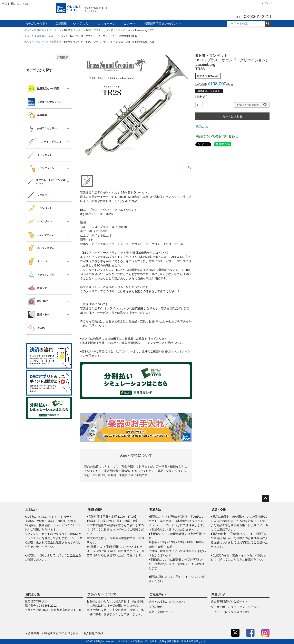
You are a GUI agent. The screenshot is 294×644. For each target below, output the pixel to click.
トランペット (54, 30)
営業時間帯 (95, 510)
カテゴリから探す (37, 24)
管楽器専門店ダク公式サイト (163, 24)
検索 (268, 24)
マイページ (106, 24)
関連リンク (219, 594)
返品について (204, 127)
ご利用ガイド (158, 594)
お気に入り (82, 24)
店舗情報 (61, 24)
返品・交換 (219, 510)
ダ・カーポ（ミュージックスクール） (235, 607)
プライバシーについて (102, 594)
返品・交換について (161, 612)
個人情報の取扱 (93, 633)
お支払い (31, 510)
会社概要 (33, 633)
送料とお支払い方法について (167, 602)
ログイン (267, 3)
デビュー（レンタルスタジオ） (231, 612)
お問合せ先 (32, 594)
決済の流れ (156, 607)
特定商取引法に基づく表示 (61, 633)
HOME (28, 30)
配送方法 (155, 510)
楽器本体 (39, 30)
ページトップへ (265, 499)
